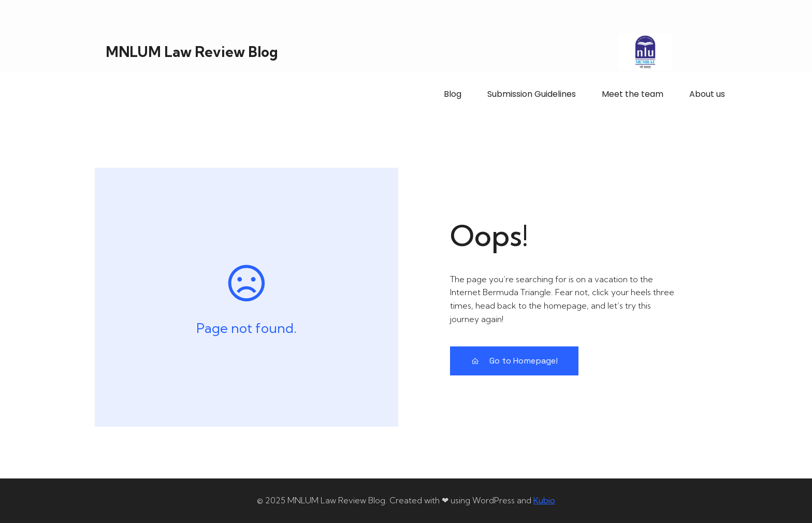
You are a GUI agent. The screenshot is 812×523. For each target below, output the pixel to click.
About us (707, 94)
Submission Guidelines (532, 94)
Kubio (544, 500)
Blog (453, 94)
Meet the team (633, 94)
